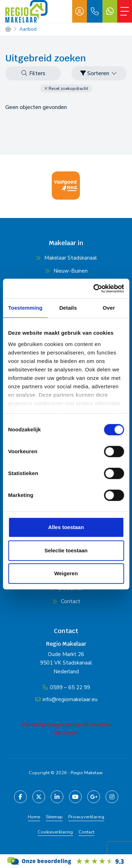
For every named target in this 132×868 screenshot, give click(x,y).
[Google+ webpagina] (94, 797)
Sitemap (54, 817)
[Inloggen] (80, 11)
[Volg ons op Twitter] (39, 797)
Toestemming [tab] (25, 308)
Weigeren (66, 573)
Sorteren (99, 73)
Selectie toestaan (66, 550)
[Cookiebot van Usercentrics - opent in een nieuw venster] (94, 289)
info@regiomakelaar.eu (70, 699)
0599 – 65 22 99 (70, 687)
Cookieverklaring (55, 832)
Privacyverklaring (86, 817)
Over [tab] (109, 308)
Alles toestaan (66, 527)
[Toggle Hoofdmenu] (125, 11)
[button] (66, 89)
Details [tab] (68, 308)
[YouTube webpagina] (75, 797)
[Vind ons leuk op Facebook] (20, 797)
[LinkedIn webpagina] (57, 797)
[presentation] (57, 207)
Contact (86, 832)
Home (34, 817)
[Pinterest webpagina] (112, 797)
